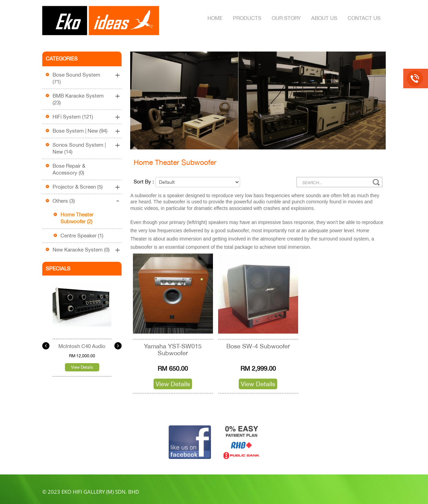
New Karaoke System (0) (81, 250)
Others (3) (64, 201)
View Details (82, 367)
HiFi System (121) (73, 117)
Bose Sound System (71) (76, 78)
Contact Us (364, 18)
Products (247, 18)
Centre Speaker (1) (82, 236)
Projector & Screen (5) (78, 187)
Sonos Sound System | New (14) (79, 148)
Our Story (286, 18)
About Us (324, 18)
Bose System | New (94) (80, 131)
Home (215, 18)
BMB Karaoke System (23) (78, 99)
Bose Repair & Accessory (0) (69, 169)
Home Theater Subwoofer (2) (77, 218)
